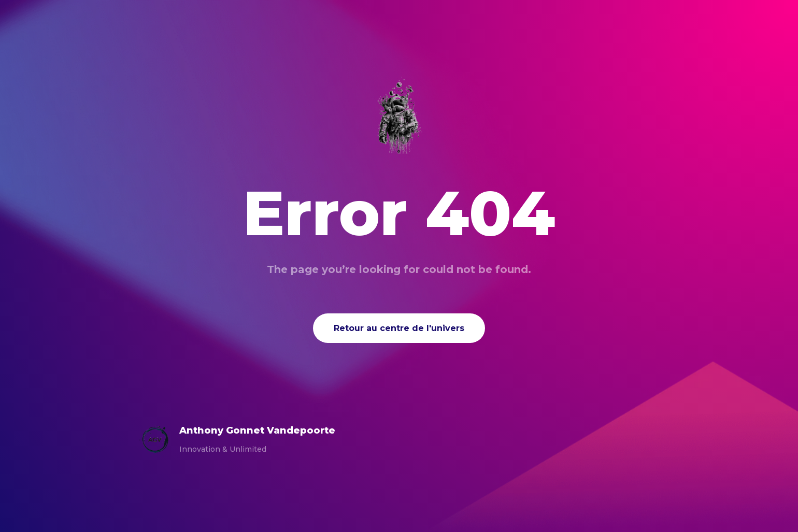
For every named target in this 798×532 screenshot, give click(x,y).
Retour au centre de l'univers (399, 328)
